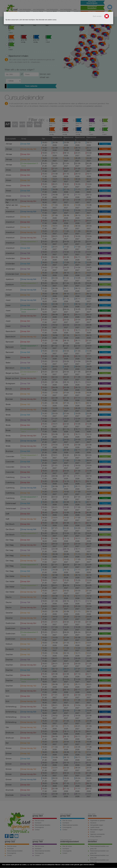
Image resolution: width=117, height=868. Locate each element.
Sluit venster (101, 16)
